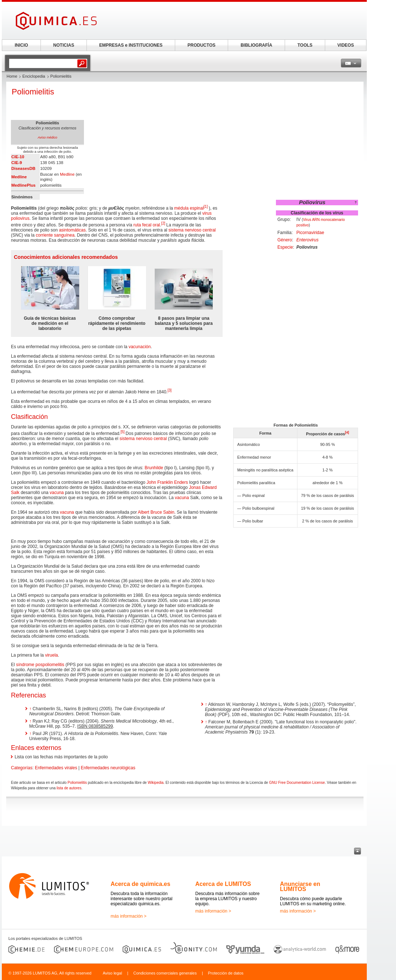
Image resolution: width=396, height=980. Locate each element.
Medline (19, 177)
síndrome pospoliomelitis (40, 665)
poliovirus (20, 218)
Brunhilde (154, 468)
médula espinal (189, 208)
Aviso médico (47, 137)
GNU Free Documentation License (297, 783)
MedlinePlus (23, 185)
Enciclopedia (34, 76)
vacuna (57, 493)
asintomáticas (72, 230)
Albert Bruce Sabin (156, 512)
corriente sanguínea (55, 235)
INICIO (21, 45)
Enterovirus (307, 240)
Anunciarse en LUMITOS (300, 886)
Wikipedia (156, 783)
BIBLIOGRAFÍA (256, 45)
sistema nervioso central (192, 230)
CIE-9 (17, 163)
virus (207, 213)
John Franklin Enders (167, 482)
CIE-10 (18, 157)
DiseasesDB (23, 168)
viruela (51, 655)
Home (12, 76)
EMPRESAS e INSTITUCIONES (131, 45)
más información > (128, 916)
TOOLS (305, 45)
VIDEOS (345, 45)
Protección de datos (226, 973)
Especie (285, 247)
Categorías (22, 768)
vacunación (140, 347)
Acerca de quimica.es (141, 884)
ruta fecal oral (147, 225)
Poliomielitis (77, 783)
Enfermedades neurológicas (108, 768)
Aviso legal (112, 973)
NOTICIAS (64, 45)
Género (285, 240)
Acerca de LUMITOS (223, 884)
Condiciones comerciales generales (165, 973)
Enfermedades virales (56, 768)
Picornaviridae (310, 233)
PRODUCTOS (201, 45)
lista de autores (69, 788)
